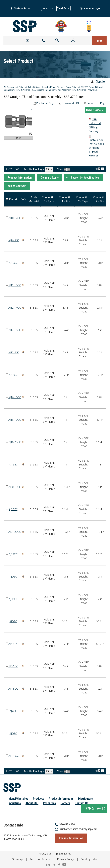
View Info (62, 8)
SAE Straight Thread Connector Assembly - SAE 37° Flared (59, 90)
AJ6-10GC (14, 756)
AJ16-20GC (15, 442)
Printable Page (45, 103)
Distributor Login (92, 8)
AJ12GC (13, 375)
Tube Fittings (34, 87)
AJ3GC (13, 621)
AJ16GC (13, 464)
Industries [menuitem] (15, 803)
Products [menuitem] (39, 799)
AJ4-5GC (13, 644)
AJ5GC (13, 733)
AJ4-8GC (13, 689)
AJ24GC (13, 554)
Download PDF (71, 103)
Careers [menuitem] (65, 803)
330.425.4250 (67, 824)
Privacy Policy (65, 859)
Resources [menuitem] (49, 803)
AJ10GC (13, 263)
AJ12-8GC (14, 352)
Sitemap (17, 859)
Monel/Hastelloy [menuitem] (18, 799)
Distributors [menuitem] (86, 799)
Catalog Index (89, 859)
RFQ (99, 41)
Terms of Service (40, 859)
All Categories (10, 87)
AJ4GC (13, 711)
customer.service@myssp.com (79, 829)
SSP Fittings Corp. (60, 854)
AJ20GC (13, 509)
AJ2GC (13, 577)
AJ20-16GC (15, 487)
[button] (20, 178)
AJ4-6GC (13, 666)
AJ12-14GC (15, 308)
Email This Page (96, 103)
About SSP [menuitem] (32, 803)
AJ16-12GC (15, 420)
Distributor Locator (23, 8)
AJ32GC (13, 599)
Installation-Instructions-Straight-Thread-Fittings (97, 148)
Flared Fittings (72, 87)
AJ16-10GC (15, 397)
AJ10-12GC (15, 218)
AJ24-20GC (15, 532)
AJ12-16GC (15, 330)
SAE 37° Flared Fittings (91, 87)
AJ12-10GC (15, 285)
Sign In (100, 81)
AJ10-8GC (14, 240)
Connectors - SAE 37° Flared (17, 90)
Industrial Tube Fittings (53, 87)
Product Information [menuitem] (61, 799)
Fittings (22, 87)
